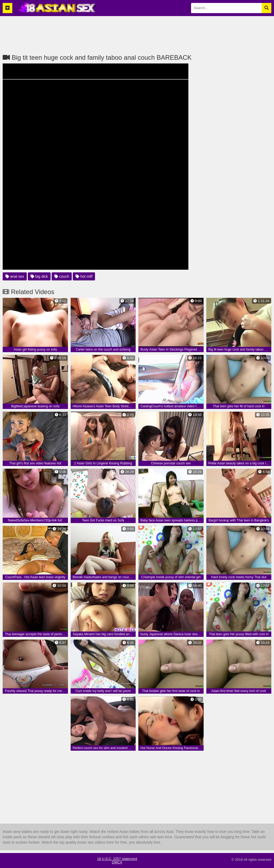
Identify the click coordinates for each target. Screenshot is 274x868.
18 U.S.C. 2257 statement (117, 859)
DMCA (117, 862)
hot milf (84, 276)
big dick (39, 276)
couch (62, 276)
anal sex (15, 276)
